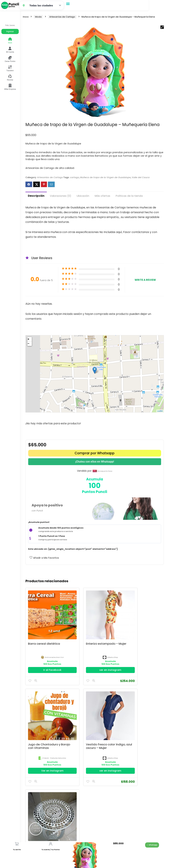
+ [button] (28, 339)
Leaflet (160, 411)
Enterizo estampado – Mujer (92, 634)
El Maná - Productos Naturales (144, 646)
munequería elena (105, 471)
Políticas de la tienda (129, 196)
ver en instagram (95, 659)
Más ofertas (102, 196)
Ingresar (10, 31)
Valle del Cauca (141, 177)
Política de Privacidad (36, 824)
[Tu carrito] (17, 844)
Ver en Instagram (142, 659)
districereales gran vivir (49, 646)
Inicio (26, 17)
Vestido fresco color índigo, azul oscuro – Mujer (43, 725)
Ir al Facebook (47, 659)
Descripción (36, 196)
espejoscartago (97, 735)
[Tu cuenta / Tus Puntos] (51, 844)
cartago (75, 177)
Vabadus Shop (97, 646)
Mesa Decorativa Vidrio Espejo (93, 723)
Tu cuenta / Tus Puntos (51, 850)
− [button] (28, 344)
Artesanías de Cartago (62, 17)
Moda (38, 17)
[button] (68, 4)
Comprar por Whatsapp (95, 453)
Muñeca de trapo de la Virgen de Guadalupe (105, 177)
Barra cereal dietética (44, 633)
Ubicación (83, 196)
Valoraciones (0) (61, 196)
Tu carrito (17, 850)
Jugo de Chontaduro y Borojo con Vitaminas (139, 634)
